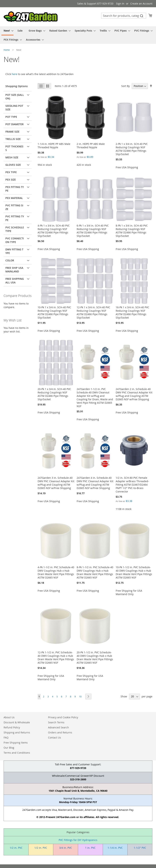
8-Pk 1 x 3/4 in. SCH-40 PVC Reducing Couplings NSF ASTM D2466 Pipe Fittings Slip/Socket (132, 231)
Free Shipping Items (16, 743)
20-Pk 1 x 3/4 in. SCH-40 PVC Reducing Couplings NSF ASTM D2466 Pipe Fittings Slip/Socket (54, 394)
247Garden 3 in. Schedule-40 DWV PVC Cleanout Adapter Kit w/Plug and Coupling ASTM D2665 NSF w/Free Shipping (56, 483)
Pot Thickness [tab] (14, 148)
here (14, 74)
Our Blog (9, 748)
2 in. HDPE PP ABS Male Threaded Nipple (91, 146)
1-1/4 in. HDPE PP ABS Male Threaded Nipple (54, 146)
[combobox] (124, 16)
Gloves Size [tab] (13, 165)
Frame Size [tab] (12, 132)
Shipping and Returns (17, 732)
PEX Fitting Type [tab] (15, 189)
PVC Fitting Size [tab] (14, 207)
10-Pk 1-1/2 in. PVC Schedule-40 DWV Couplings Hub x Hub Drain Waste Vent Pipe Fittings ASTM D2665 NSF (134, 572)
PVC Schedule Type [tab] (15, 229)
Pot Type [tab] (11, 117)
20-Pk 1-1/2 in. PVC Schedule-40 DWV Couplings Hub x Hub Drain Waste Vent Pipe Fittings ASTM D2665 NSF (95, 657)
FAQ (6, 737)
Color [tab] (10, 260)
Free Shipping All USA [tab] (15, 281)
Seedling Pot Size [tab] (14, 108)
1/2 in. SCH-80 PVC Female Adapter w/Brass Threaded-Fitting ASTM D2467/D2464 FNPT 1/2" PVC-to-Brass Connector (132, 485)
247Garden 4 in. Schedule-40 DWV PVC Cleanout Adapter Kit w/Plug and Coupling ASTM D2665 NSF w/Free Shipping (95, 483)
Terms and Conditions (17, 753)
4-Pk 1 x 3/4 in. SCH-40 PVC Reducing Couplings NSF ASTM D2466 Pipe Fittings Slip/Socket (54, 231)
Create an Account (141, 4)
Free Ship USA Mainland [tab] (14, 270)
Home (7, 50)
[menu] (78, 35)
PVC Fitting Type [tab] (15, 218)
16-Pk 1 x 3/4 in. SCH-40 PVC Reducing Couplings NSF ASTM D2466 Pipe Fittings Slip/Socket (132, 312)
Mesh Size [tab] (12, 157)
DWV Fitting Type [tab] (14, 251)
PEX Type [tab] (11, 172)
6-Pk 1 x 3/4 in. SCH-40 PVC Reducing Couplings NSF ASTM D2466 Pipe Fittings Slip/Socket (93, 231)
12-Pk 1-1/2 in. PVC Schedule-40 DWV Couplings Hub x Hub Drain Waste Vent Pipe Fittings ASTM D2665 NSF (56, 657)
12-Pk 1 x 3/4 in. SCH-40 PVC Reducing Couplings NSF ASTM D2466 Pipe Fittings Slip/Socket (93, 312)
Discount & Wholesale (17, 722)
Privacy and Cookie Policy (63, 717)
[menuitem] (7, 31)
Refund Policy (12, 727)
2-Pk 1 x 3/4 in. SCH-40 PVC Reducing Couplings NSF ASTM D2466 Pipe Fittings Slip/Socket (132, 149)
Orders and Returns (60, 732)
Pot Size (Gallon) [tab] (15, 97)
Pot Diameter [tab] (14, 124)
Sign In (120, 4)
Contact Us (55, 737)
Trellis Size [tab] (13, 139)
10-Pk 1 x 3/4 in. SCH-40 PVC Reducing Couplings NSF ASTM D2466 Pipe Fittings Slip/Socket (54, 312)
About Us (9, 717)
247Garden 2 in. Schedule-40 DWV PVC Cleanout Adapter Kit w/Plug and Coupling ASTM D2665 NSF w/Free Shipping (134, 394)
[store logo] (31, 17)
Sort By (126, 86)
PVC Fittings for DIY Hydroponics (78, 840)
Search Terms (56, 722)
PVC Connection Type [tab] (15, 240)
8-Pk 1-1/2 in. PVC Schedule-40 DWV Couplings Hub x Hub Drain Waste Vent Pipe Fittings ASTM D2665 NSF (95, 572)
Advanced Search (58, 727)
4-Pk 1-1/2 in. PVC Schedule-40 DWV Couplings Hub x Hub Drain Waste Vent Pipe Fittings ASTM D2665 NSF (56, 572)
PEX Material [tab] (14, 198)
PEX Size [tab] (11, 180)
